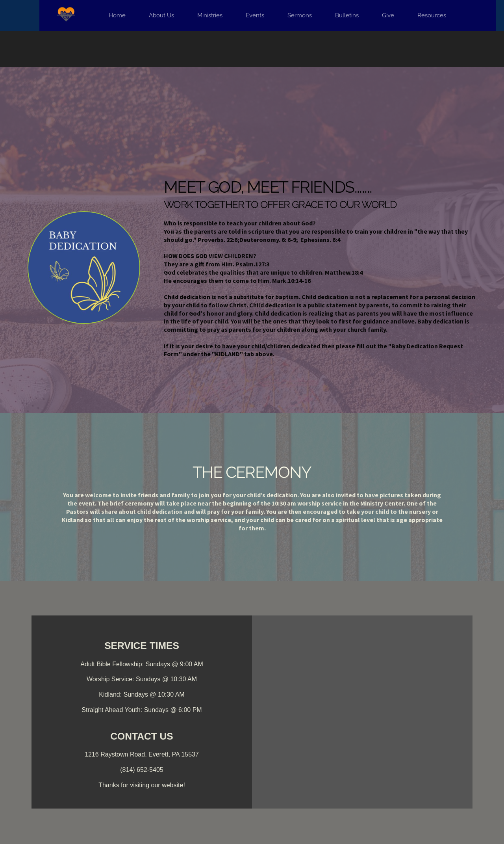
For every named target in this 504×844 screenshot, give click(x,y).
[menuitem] (117, 16)
